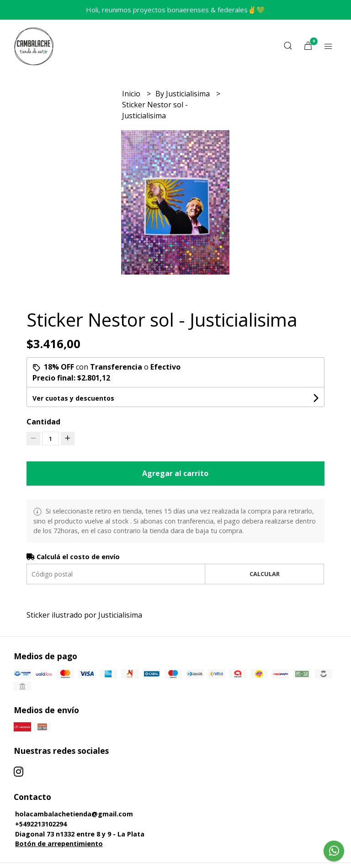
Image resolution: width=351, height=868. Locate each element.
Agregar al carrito (175, 473)
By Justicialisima (183, 94)
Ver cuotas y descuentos (73, 398)
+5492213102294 (41, 824)
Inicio (132, 94)
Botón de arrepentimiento (59, 844)
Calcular (265, 574)
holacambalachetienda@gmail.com (74, 814)
